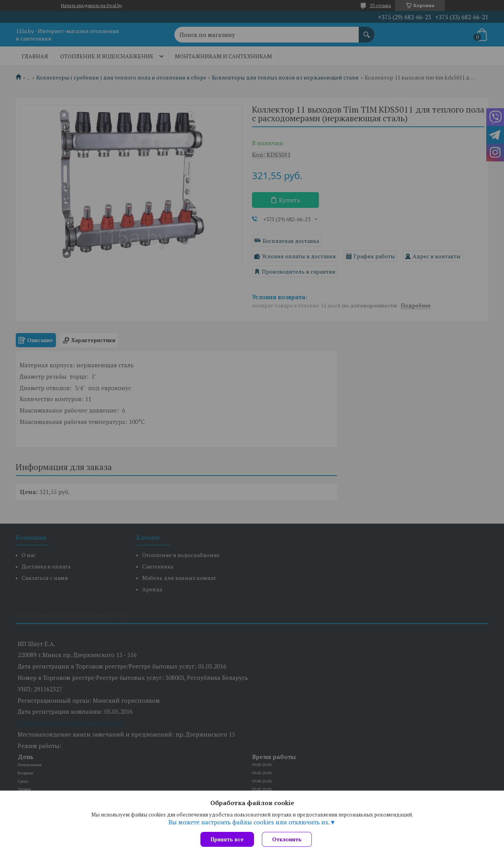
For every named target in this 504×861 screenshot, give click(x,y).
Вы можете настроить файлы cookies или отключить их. (249, 822)
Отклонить (287, 839)
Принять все (227, 839)
